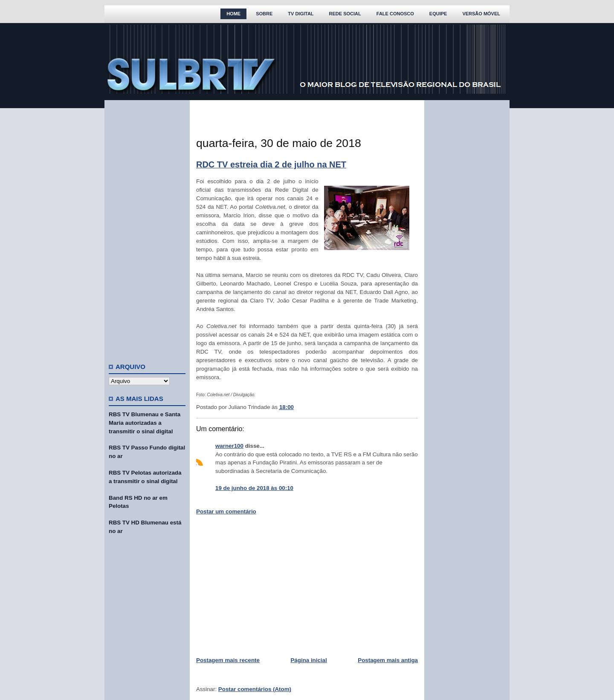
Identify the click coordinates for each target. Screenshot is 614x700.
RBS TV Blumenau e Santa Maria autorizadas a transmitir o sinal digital (145, 423)
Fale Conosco (395, 14)
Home (233, 14)
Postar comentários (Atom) (255, 689)
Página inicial (308, 660)
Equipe (438, 14)
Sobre (264, 14)
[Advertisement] (147, 228)
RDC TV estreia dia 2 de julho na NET (271, 164)
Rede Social (345, 14)
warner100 (229, 446)
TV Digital (301, 14)
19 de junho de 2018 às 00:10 (254, 488)
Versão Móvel (481, 14)
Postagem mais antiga (388, 660)
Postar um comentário (226, 511)
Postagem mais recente (228, 660)
